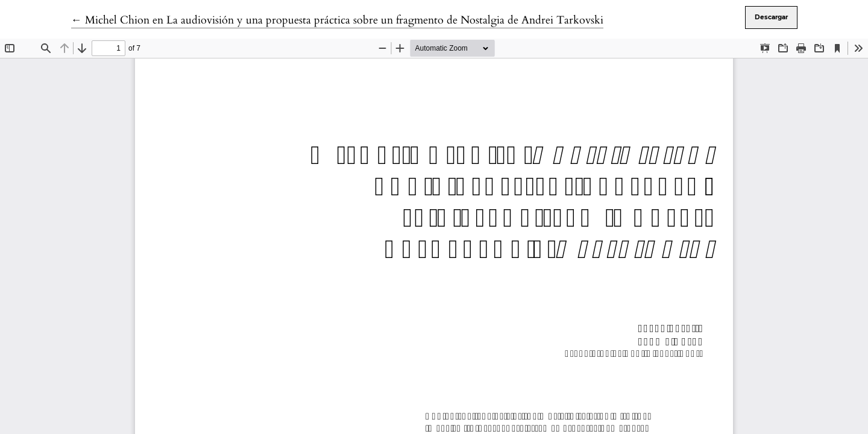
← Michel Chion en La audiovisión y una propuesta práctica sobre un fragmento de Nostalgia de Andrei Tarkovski (337, 20)
